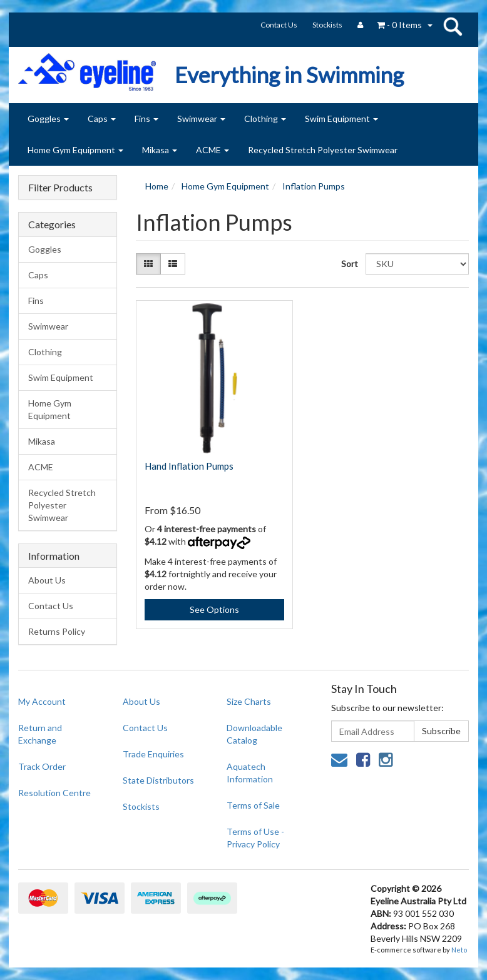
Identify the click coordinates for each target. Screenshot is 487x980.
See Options (214, 609)
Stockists (327, 25)
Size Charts (249, 701)
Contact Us (279, 25)
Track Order (42, 766)
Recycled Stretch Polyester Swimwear (323, 150)
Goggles (48, 119)
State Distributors (158, 780)
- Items (399, 25)
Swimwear (201, 119)
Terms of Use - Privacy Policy (255, 838)
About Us (47, 580)
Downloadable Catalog (254, 734)
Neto (459, 950)
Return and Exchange (40, 734)
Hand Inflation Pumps (189, 466)
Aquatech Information (250, 773)
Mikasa (160, 150)
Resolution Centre (54, 793)
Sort (349, 264)
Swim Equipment (341, 119)
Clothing (265, 119)
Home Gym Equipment (75, 150)
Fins (146, 119)
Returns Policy (57, 631)
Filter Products (60, 188)
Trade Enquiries (153, 754)
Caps (102, 119)
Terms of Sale (253, 805)
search (453, 26)
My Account (42, 701)
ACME (213, 150)
